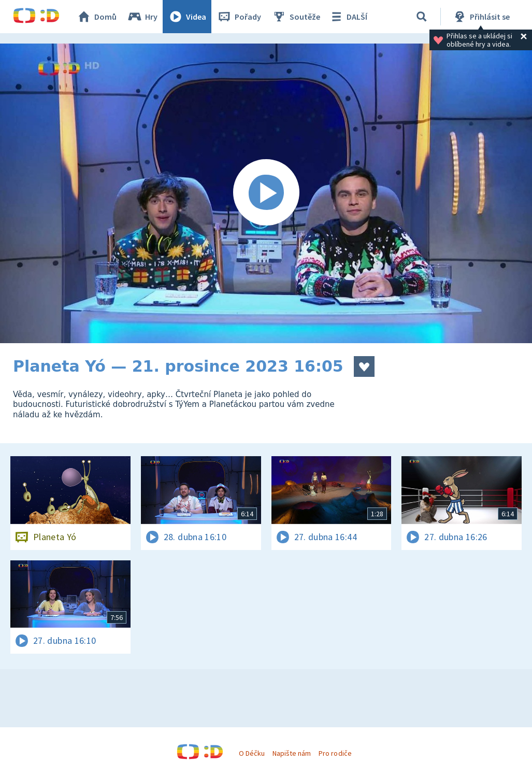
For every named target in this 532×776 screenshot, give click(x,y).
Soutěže (296, 17)
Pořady (239, 17)
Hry (142, 17)
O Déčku (252, 753)
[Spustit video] (266, 193)
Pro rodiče (335, 753)
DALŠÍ (348, 17)
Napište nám (292, 753)
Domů (96, 17)
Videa (187, 17)
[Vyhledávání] (422, 17)
